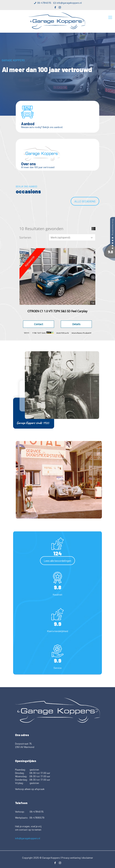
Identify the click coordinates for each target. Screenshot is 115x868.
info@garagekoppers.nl (69, 3)
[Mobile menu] (110, 17)
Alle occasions (85, 201)
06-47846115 (44, 3)
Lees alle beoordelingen (57, 561)
